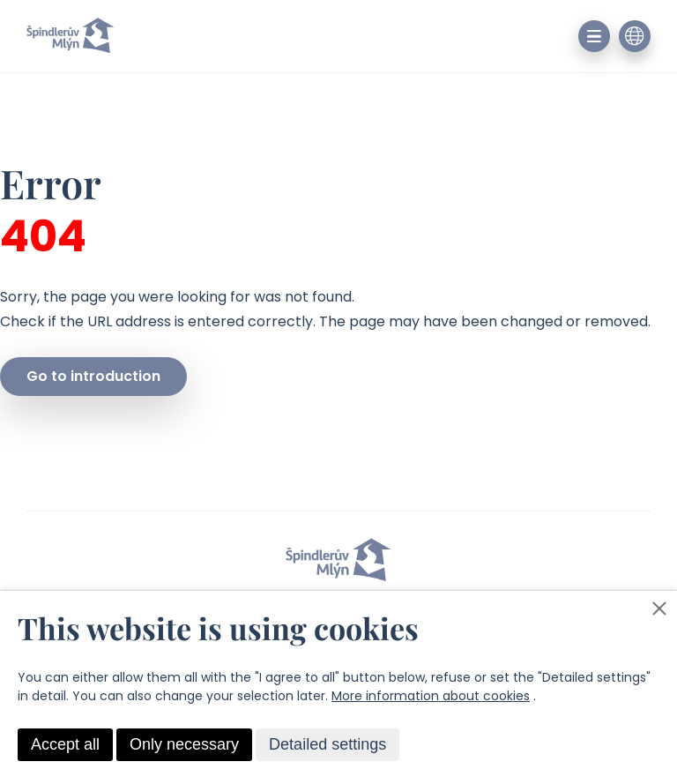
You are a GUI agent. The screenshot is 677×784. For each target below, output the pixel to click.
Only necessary (184, 744)
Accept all (65, 744)
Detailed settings (327, 744)
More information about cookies (431, 696)
